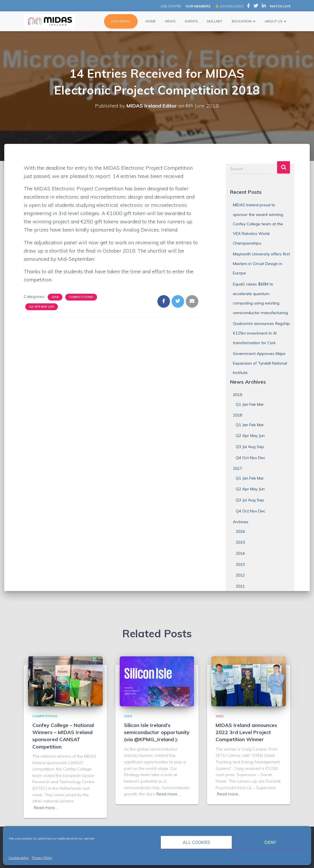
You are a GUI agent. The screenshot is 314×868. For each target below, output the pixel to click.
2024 (128, 716)
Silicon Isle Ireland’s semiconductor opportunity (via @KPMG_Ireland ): (157, 732)
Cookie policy (19, 858)
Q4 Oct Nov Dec (250, 458)
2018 (55, 297)
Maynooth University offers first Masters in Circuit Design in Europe (261, 263)
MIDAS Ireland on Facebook (248, 7)
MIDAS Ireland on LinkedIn (264, 7)
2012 (240, 575)
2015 (240, 542)
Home (150, 21)
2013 (240, 564)
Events (191, 21)
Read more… (46, 808)
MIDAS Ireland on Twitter (256, 7)
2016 (240, 531)
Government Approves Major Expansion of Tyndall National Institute (260, 363)
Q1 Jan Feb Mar (250, 404)
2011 (240, 586)
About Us (275, 21)
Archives (241, 522)
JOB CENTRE (170, 6)
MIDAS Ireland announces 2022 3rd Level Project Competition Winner (246, 732)
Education (243, 21)
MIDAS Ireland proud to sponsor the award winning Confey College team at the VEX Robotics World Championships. (258, 224)
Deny (270, 842)
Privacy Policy (42, 858)
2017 (237, 468)
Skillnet (214, 21)
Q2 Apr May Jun (42, 307)
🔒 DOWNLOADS (229, 6)
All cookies (196, 842)
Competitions (81, 297)
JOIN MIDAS (121, 21)
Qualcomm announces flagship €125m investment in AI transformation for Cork (261, 333)
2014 (240, 553)
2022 (220, 716)
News (170, 21)
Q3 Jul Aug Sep (250, 447)
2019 (237, 395)
